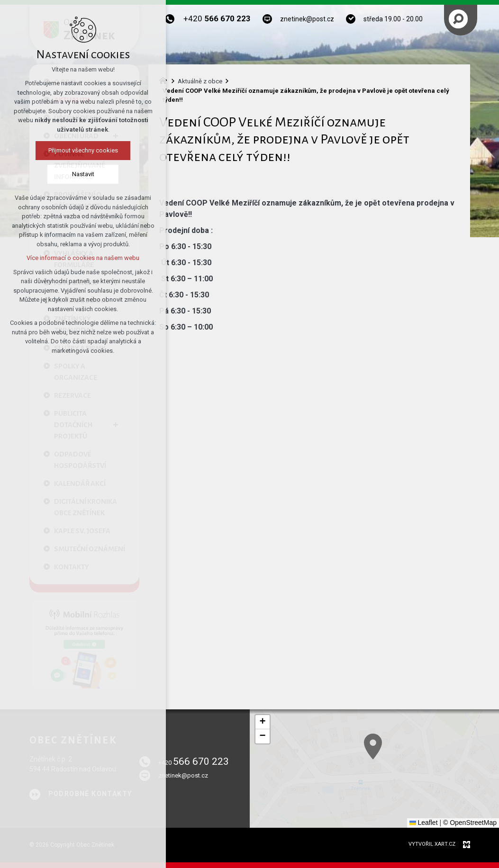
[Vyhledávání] (458, 19)
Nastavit (83, 174)
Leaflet (424, 823)
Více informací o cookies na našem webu (83, 258)
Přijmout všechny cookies (83, 150)
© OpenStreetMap (470, 823)
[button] (263, 722)
